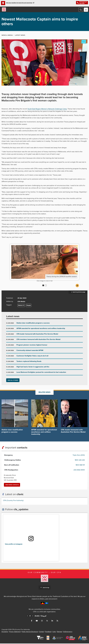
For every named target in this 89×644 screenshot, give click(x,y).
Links (54, 632)
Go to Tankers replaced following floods (44, 363)
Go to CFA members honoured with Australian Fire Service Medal (44, 341)
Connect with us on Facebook (32, 621)
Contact (42, 632)
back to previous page (78, 293)
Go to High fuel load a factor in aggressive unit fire (44, 368)
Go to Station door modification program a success (44, 324)
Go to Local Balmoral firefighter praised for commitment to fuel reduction (44, 374)
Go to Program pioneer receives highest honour (44, 346)
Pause (77, 286)
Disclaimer (5, 632)
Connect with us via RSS (57, 621)
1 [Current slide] (43, 286)
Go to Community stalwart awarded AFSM (44, 352)
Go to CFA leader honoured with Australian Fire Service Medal (44, 335)
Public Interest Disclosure (30, 632)
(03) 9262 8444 (79, 470)
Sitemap (59, 632)
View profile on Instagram (14, 545)
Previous (28, 616)
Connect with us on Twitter (47, 621)
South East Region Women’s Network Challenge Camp (47, 109)
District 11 (21, 306)
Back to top (46, 588)
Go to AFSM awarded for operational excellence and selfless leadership (44, 330)
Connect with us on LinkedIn (52, 621)
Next (33, 616)
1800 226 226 (80, 460)
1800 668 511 (80, 465)
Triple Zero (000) (79, 456)
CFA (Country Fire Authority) (13, 501)
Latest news (13, 317)
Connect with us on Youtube (37, 621)
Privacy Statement (15, 632)
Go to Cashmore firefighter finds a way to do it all (44, 357)
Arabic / (40, 616)
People (29, 306)
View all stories (13, 381)
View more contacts (12, 485)
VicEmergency (68, 632)
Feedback (48, 632)
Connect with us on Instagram (42, 621)
